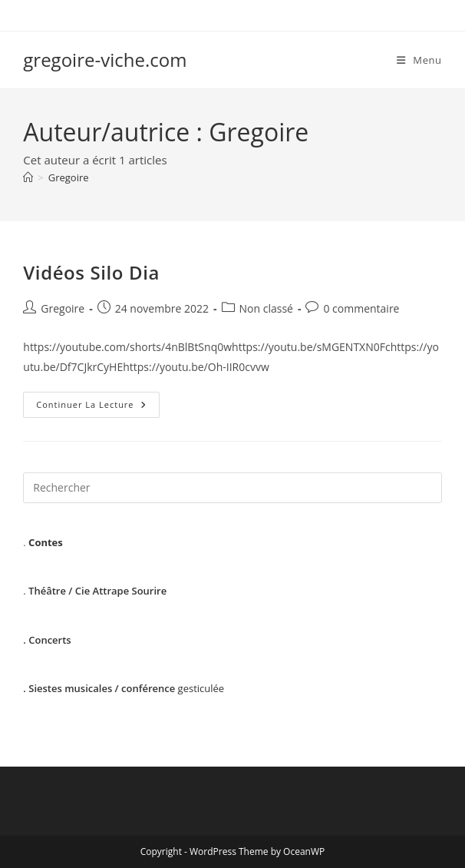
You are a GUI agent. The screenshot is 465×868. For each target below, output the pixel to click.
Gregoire (69, 177)
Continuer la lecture (97, 407)
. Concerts (47, 640)
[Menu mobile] (419, 60)
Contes (46, 542)
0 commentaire (361, 308)
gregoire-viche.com (105, 60)
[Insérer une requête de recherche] (232, 488)
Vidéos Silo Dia (91, 272)
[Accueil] (28, 177)
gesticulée (124, 688)
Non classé (266, 308)
